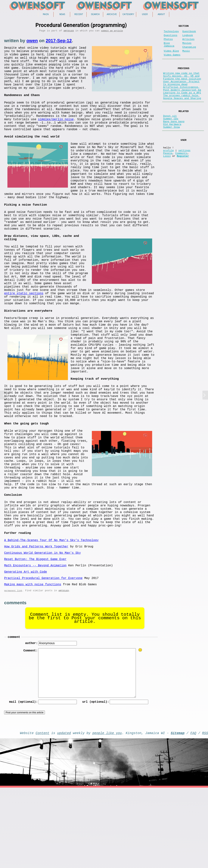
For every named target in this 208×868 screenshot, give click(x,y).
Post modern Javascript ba (182, 102)
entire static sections (77, 326)
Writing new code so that (181, 81)
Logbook (188, 38)
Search (95, 15)
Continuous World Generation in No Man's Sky (42, 625)
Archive (112, 15)
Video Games (172, 61)
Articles (69, 32)
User (145, 15)
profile (168, 172)
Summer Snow (171, 145)
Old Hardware (172, 142)
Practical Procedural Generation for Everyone (43, 653)
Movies (187, 47)
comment (14, 715)
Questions (170, 38)
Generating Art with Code (25, 646)
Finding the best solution (182, 88)
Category (128, 15)
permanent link (13, 667)
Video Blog (171, 56)
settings (184, 172)
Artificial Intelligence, (181, 98)
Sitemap (178, 812)
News (62, 15)
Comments (181, 175)
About (161, 15)
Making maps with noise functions (33, 661)
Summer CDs (171, 135)
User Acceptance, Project (181, 91)
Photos (168, 42)
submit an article (112, 32)
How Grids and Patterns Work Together (36, 618)
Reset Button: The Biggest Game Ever (35, 632)
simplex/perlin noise (56, 135)
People (168, 175)
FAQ (193, 812)
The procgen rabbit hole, (181, 109)
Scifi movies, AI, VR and (181, 84)
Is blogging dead (175, 95)
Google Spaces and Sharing (182, 112)
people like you (107, 812)
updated (64, 812)
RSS (205, 812)
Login (167, 179)
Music (186, 56)
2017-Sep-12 (59, 42)
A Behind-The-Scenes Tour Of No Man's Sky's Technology (51, 611)
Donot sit (170, 131)
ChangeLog (189, 52)
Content (42, 812)
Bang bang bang (174, 138)
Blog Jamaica (169, 49)
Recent (79, 15)
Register (183, 179)
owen (32, 42)
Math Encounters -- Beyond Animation (35, 639)
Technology (171, 33)
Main (46, 15)
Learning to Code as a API (182, 105)
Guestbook (189, 33)
